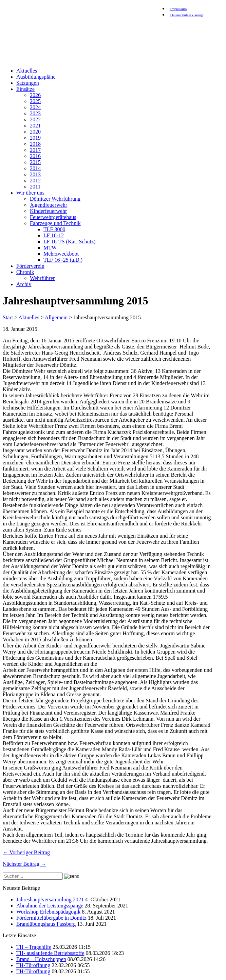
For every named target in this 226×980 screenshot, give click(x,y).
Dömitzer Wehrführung (55, 199)
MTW (50, 248)
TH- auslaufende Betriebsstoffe (50, 953)
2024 (35, 107)
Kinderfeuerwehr (48, 211)
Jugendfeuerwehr (49, 205)
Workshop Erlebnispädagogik (48, 912)
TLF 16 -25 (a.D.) (63, 260)
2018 (35, 144)
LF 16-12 (54, 235)
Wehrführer (42, 278)
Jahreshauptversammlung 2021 (50, 899)
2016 (35, 156)
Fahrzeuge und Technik (55, 223)
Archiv (24, 284)
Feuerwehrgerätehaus (53, 217)
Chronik (25, 272)
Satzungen (28, 83)
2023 (35, 113)
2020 (35, 132)
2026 (35, 95)
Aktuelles (27, 71)
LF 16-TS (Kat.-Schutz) (69, 242)
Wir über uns (30, 193)
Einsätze (25, 89)
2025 (35, 101)
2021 (35, 126)
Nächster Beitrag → (24, 864)
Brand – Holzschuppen (41, 959)
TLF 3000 (54, 229)
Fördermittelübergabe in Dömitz (51, 918)
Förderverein (30, 266)
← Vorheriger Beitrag (26, 852)
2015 (35, 162)
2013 (35, 174)
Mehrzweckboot (61, 254)
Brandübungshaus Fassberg (46, 924)
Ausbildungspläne (36, 77)
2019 (35, 138)
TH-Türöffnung (33, 965)
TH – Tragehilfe (34, 947)
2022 (35, 119)
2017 (35, 150)
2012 (35, 181)
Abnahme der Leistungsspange (50, 906)
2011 (35, 187)
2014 (35, 168)
